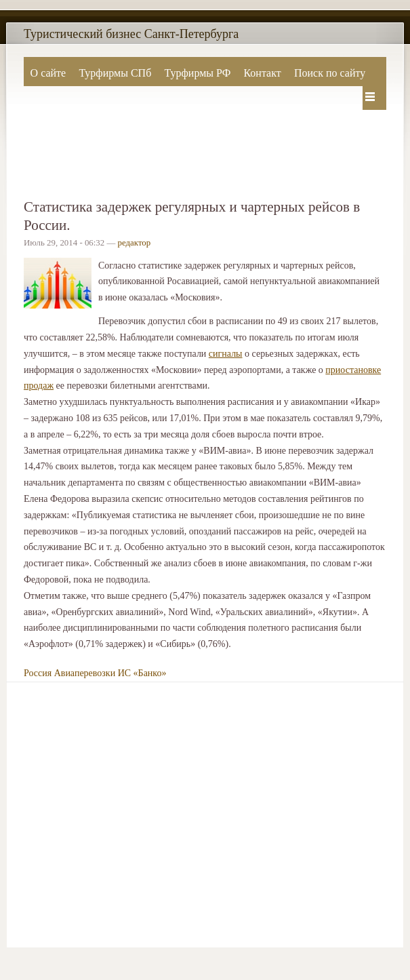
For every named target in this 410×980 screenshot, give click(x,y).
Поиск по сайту (330, 73)
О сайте (48, 73)
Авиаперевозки (85, 673)
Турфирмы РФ (197, 73)
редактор (135, 243)
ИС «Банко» (142, 673)
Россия (38, 673)
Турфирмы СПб (115, 73)
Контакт (262, 73)
